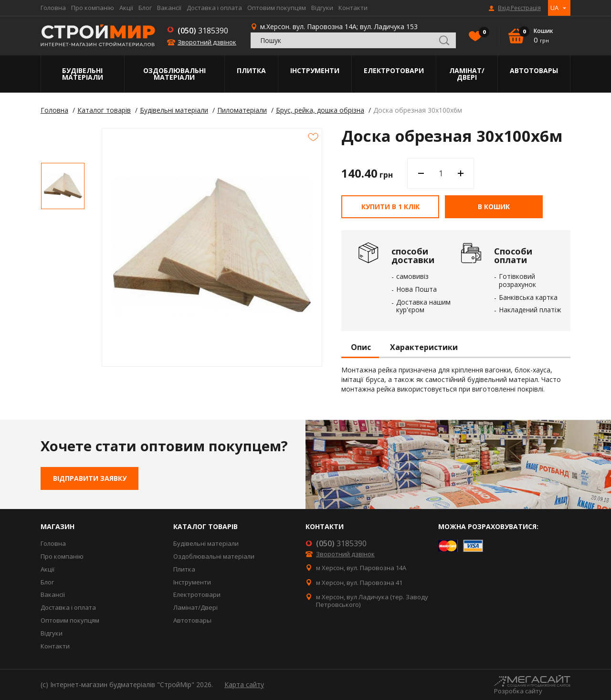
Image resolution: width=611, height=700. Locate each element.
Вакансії (169, 8)
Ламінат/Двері (467, 74)
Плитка (251, 70)
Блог (145, 8)
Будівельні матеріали (83, 74)
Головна (53, 8)
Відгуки (322, 8)
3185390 (203, 31)
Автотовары (534, 70)
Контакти (353, 8)
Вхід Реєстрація (519, 8)
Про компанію (93, 8)
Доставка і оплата (214, 8)
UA (554, 8)
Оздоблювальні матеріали (174, 74)
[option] (63, 186)
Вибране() (482, 33)
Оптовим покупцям (277, 8)
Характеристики (424, 348)
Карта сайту (244, 684)
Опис (361, 348)
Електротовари (394, 70)
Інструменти (315, 70)
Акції (126, 8)
